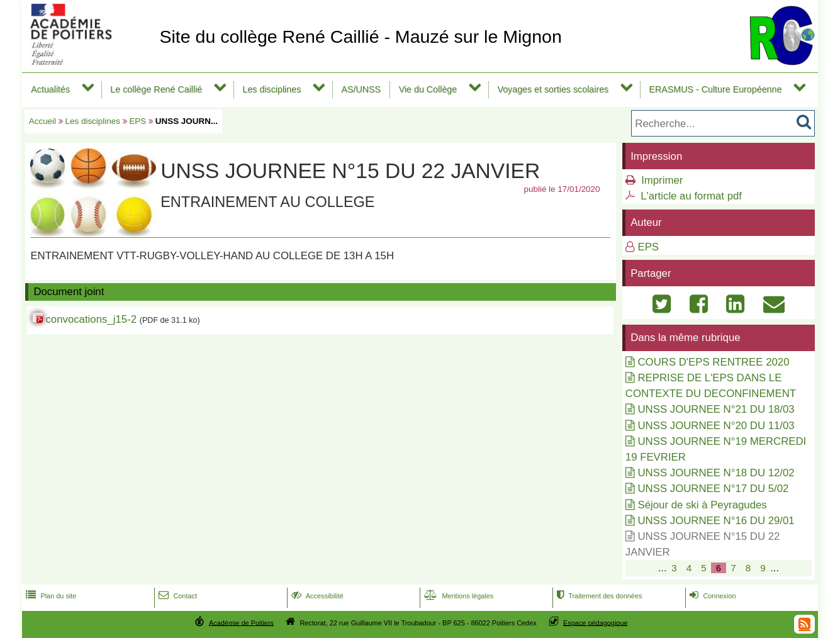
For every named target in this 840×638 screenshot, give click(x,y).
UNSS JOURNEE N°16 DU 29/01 (716, 521)
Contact (176, 596)
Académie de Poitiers (241, 622)
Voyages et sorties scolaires (553, 89)
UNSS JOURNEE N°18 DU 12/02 (716, 473)
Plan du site (50, 596)
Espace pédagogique (596, 622)
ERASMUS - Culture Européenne (715, 89)
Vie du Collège (428, 89)
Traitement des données (598, 596)
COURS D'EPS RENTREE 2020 (713, 362)
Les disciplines (272, 89)
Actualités (50, 89)
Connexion (711, 596)
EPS (137, 121)
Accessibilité (316, 596)
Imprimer (662, 180)
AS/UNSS (361, 89)
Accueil (42, 121)
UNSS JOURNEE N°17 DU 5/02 (713, 489)
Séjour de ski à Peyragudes (702, 505)
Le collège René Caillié (156, 89)
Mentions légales (457, 596)
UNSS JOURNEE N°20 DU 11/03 (716, 426)
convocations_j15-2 (91, 319)
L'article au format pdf (691, 196)
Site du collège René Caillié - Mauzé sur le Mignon (360, 36)
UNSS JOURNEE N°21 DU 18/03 (716, 409)
